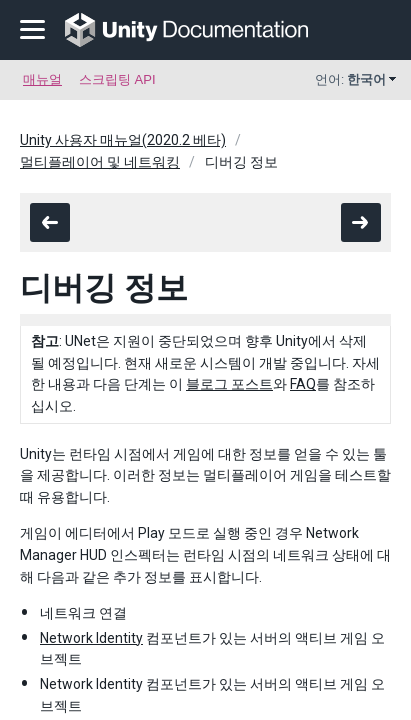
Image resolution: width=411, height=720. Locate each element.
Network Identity (91, 638)
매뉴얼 (42, 79)
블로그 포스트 (229, 384)
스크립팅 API (117, 79)
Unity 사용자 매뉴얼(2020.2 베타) (123, 140)
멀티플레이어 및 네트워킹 (100, 162)
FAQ (303, 384)
